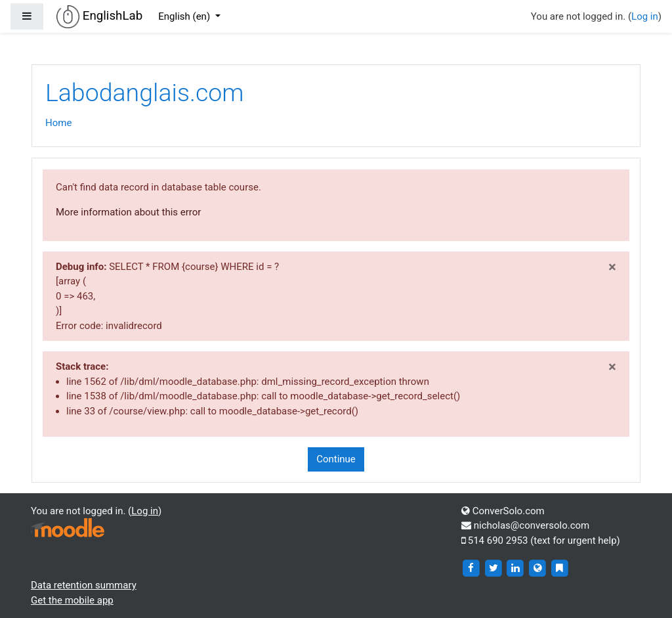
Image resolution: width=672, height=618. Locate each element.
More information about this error (128, 212)
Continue (336, 459)
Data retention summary (84, 585)
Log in (645, 16)
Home (58, 123)
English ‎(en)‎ (185, 16)
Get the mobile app (72, 600)
